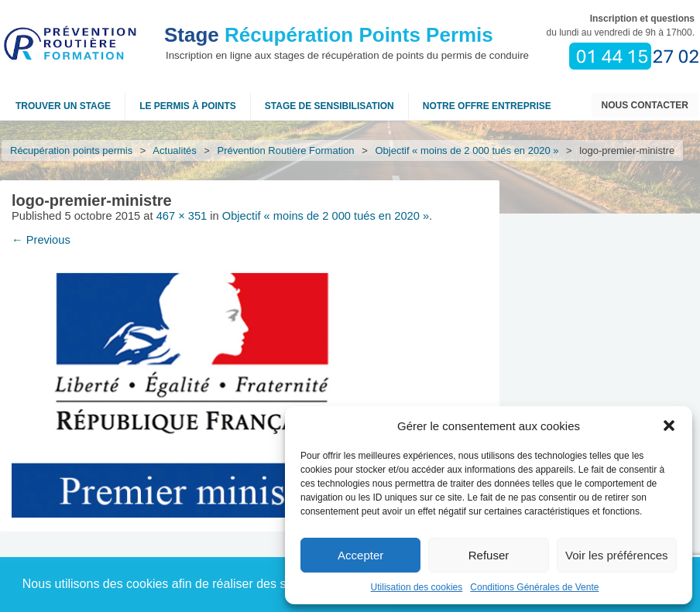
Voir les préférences (617, 555)
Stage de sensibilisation (329, 106)
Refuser (489, 555)
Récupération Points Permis (329, 35)
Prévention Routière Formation (286, 150)
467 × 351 (182, 216)
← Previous (41, 240)
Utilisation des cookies (417, 587)
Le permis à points (188, 106)
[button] (669, 426)
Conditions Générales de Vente (534, 587)
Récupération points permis (71, 150)
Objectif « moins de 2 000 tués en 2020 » (467, 150)
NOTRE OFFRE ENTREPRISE (487, 106)
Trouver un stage (63, 106)
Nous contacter (645, 105)
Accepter (360, 555)
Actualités (175, 150)
